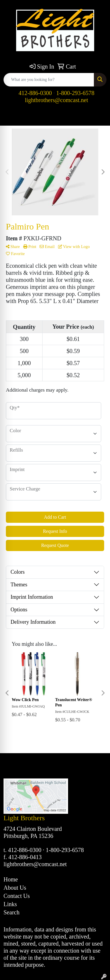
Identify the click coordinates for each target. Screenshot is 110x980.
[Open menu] (98, 117)
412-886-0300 (35, 93)
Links (10, 904)
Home (11, 879)
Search (11, 912)
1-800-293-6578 (75, 93)
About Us (15, 888)
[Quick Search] (49, 80)
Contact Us (17, 896)
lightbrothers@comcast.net (57, 100)
